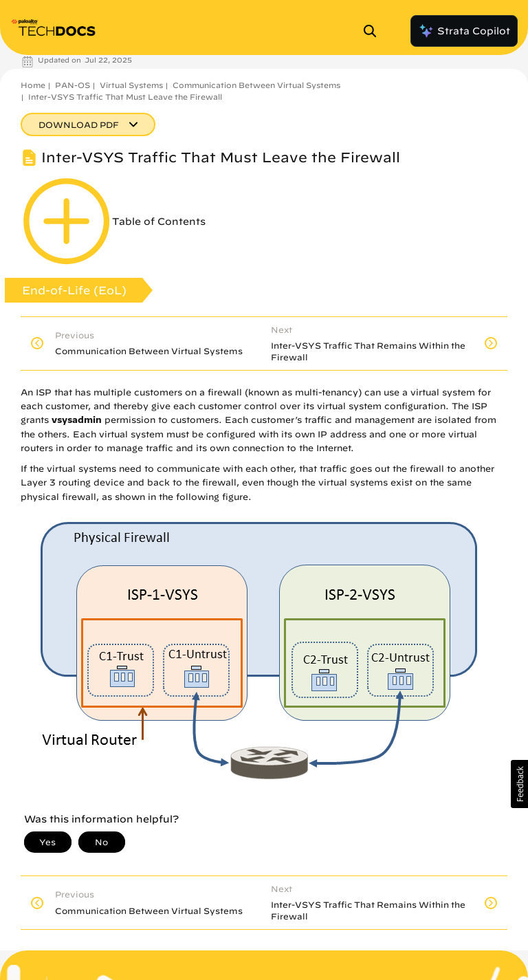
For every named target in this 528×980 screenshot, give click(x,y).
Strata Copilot (464, 31)
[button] (519, 784)
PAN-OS (73, 85)
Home (33, 85)
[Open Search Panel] (374, 31)
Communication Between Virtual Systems (256, 85)
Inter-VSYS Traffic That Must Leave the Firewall (125, 97)
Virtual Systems (131, 85)
